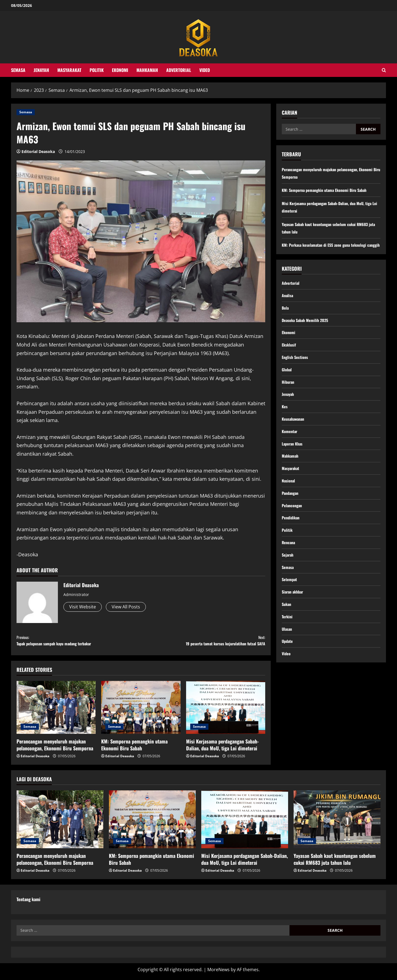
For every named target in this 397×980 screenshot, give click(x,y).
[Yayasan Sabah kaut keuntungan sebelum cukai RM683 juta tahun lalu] (337, 823)
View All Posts (126, 607)
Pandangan (291, 517)
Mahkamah (147, 70)
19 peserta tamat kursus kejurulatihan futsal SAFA (203, 642)
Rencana (289, 570)
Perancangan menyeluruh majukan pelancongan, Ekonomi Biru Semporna (55, 748)
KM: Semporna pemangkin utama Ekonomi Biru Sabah (134, 748)
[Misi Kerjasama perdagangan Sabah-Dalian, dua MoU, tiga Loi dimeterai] (226, 711)
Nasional (289, 503)
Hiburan (289, 397)
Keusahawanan (295, 437)
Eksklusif (290, 357)
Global (287, 384)
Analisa (288, 304)
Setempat (290, 610)
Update (288, 676)
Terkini (288, 650)
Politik (97, 70)
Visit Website (83, 607)
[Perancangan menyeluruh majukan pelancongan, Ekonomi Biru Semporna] (56, 711)
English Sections (296, 371)
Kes (285, 424)
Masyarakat (69, 70)
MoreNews (218, 973)
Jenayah (41, 70)
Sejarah (288, 583)
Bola (286, 318)
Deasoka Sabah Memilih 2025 (308, 331)
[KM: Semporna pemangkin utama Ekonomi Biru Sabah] (141, 711)
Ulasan (288, 663)
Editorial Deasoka (38, 151)
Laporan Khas (294, 464)
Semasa (18, 70)
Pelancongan (293, 530)
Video (205, 70)
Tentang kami (28, 903)
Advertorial (179, 70)
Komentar (291, 450)
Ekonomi (120, 70)
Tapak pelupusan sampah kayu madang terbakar (79, 642)
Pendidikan (292, 543)
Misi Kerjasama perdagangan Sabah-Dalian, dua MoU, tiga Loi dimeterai (222, 748)
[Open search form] (384, 70)
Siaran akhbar (294, 623)
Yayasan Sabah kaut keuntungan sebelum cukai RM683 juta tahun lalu (335, 863)
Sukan (287, 636)
